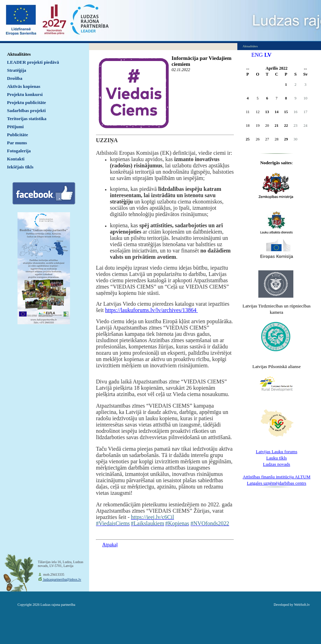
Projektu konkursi (25, 94)
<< (248, 69)
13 (267, 112)
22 (286, 125)
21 (277, 125)
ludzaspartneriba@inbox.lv (62, 579)
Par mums (17, 143)
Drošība (15, 78)
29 (286, 139)
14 (277, 112)
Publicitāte (18, 135)
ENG (257, 55)
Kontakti (16, 159)
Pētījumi (15, 127)
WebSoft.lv (302, 605)
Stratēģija (17, 70)
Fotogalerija (19, 151)
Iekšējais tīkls (20, 167)
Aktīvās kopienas (24, 86)
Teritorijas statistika (27, 119)
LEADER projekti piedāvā (33, 62)
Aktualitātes (19, 54)
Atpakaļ (110, 545)
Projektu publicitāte (26, 102)
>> (305, 69)
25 (248, 139)
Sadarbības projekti (26, 110)
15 (286, 112)
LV (268, 55)
